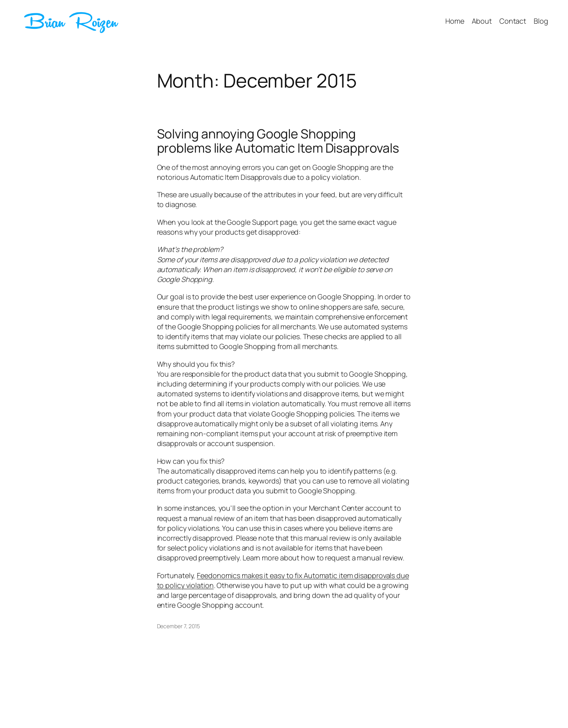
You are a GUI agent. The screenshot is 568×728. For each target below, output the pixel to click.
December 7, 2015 (178, 626)
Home (455, 21)
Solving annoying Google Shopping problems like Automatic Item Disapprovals (278, 141)
